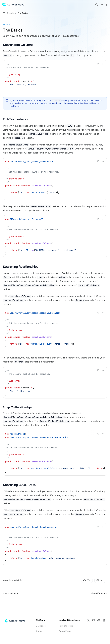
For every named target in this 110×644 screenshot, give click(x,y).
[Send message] (104, 602)
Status (39, 631)
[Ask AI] (103, 64)
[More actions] (106, 5)
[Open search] (97, 5)
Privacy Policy (65, 631)
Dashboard (41, 626)
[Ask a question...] (55, 600)
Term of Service (66, 626)
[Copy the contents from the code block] (98, 64)
